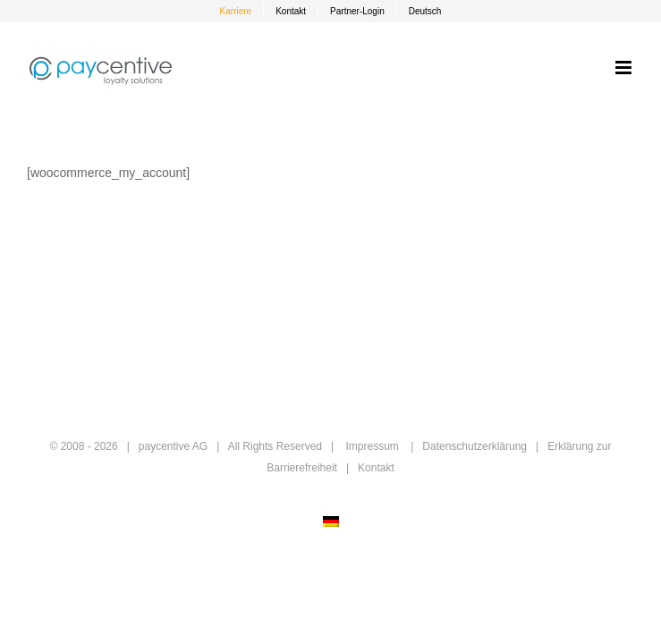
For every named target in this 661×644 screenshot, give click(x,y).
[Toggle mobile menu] (625, 68)
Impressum (372, 446)
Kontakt (376, 468)
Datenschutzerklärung (475, 446)
